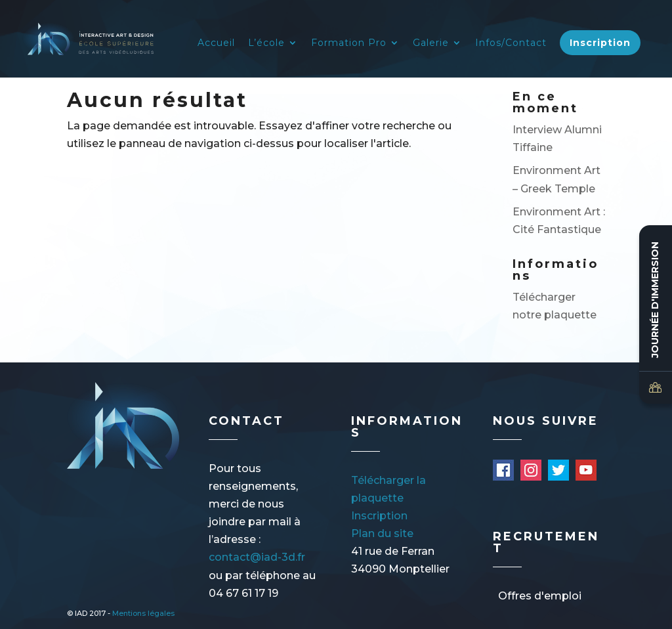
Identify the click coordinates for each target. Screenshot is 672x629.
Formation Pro (349, 43)
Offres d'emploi (540, 596)
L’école (266, 43)
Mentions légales (143, 613)
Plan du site (382, 533)
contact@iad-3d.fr (257, 557)
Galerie (431, 43)
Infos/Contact (511, 43)
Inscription (600, 43)
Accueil (216, 43)
